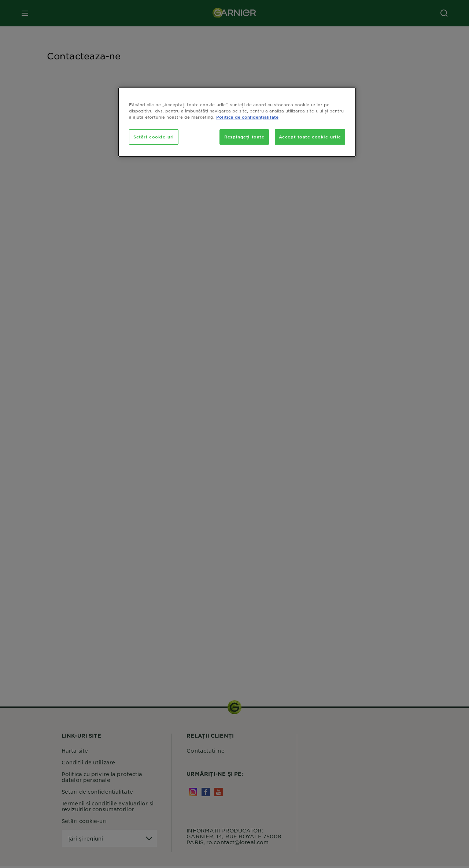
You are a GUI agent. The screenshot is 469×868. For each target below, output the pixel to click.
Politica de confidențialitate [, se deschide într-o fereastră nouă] (247, 117)
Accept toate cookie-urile (310, 137)
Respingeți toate (244, 137)
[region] (237, 122)
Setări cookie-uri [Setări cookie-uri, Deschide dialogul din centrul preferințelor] (154, 137)
